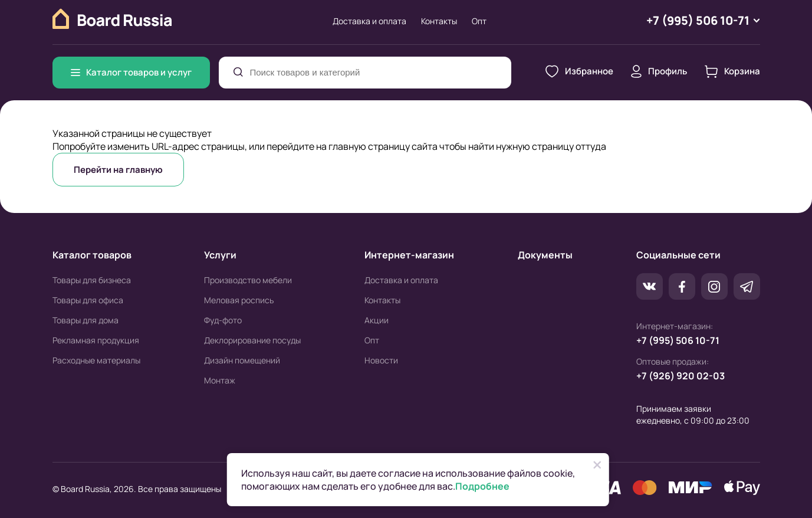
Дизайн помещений (242, 360)
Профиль (659, 71)
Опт (479, 21)
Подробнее (482, 486)
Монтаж (220, 380)
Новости (381, 360)
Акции (377, 320)
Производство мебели (248, 280)
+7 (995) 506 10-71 (678, 340)
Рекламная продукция (96, 340)
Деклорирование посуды (252, 340)
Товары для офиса (88, 300)
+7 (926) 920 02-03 (680, 376)
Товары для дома (86, 320)
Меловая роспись (239, 300)
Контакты (439, 21)
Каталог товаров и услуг (131, 72)
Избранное (579, 71)
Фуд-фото (223, 320)
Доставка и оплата (369, 21)
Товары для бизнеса (92, 280)
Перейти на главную (118, 170)
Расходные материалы (96, 360)
